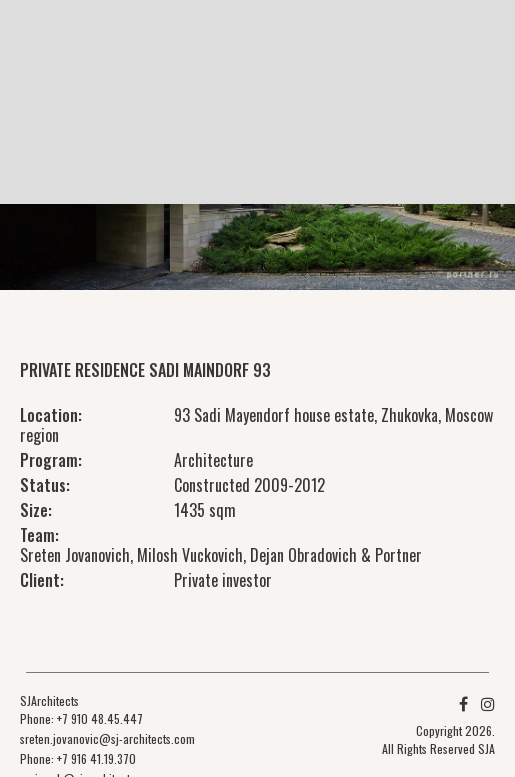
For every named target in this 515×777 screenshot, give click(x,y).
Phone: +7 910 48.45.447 (81, 718)
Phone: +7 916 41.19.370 (78, 758)
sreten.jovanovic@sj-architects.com (107, 738)
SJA (486, 748)
